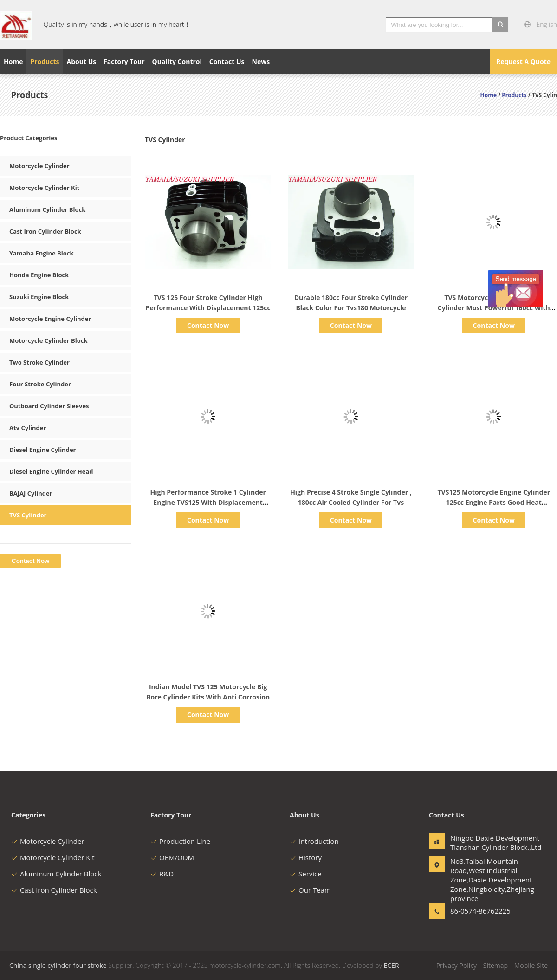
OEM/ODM (172, 857)
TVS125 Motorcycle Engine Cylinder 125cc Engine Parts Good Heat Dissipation (494, 502)
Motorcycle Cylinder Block (49, 340)
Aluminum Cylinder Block (47, 209)
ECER (392, 965)
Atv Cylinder (28, 428)
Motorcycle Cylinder (39, 166)
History (306, 857)
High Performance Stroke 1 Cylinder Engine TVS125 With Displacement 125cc (208, 502)
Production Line (180, 841)
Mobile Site (531, 965)
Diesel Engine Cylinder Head (51, 471)
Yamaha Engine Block (42, 253)
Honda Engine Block (39, 275)
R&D (162, 874)
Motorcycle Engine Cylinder (50, 319)
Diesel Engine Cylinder (42, 450)
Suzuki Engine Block (39, 297)
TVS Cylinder (28, 515)
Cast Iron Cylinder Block (45, 231)
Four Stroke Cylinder (40, 384)
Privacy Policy (457, 965)
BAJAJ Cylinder (31, 493)
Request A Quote (523, 62)
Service (306, 874)
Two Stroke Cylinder (39, 362)
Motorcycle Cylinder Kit (44, 188)
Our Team (310, 890)
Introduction (314, 841)
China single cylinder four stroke (58, 965)
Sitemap (495, 965)
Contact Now (208, 325)
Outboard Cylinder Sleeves (49, 406)
